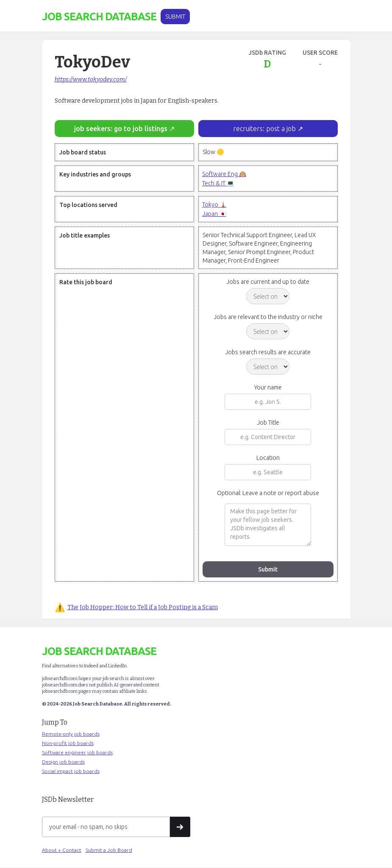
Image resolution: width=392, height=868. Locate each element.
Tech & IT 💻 (218, 183)
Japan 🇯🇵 (214, 214)
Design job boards (63, 762)
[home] (99, 17)
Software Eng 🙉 (224, 174)
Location (268, 458)
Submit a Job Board (109, 850)
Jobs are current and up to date (268, 282)
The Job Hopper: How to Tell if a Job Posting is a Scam (143, 607)
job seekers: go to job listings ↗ (124, 129)
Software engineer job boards (77, 752)
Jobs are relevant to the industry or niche (268, 317)
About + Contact (62, 850)
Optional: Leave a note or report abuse (268, 493)
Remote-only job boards (71, 734)
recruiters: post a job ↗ (268, 129)
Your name (268, 387)
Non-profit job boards (68, 743)
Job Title (268, 423)
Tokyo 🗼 (214, 204)
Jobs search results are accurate (268, 352)
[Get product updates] (106, 827)
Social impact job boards (71, 771)
